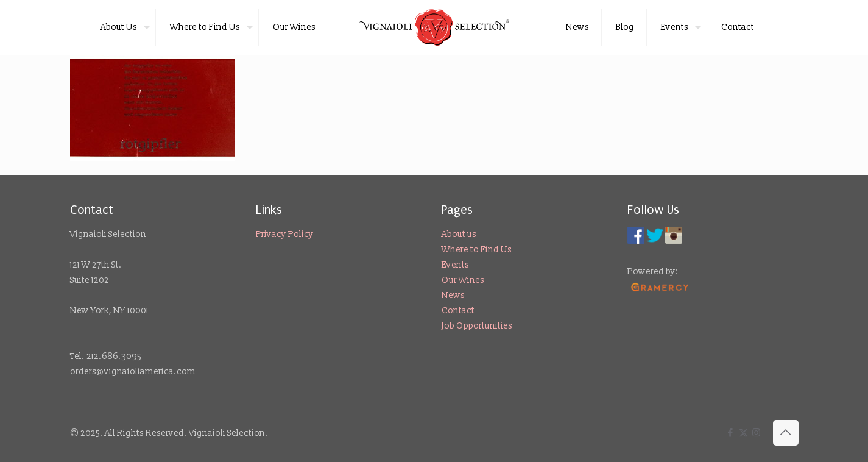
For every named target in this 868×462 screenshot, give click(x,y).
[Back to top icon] (786, 433)
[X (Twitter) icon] (743, 433)
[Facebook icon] (731, 433)
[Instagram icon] (756, 433)
